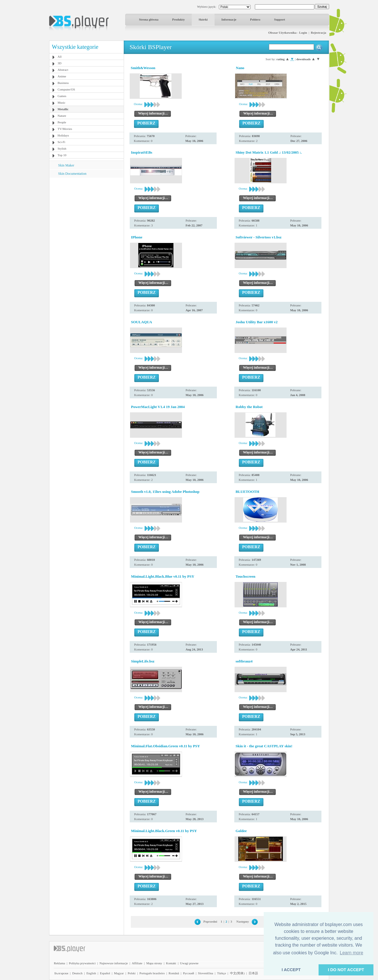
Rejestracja (319, 33)
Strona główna (149, 19)
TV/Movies (65, 129)
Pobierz (255, 19)
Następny (243, 921)
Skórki (203, 19)
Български (62, 973)
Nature (62, 116)
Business (63, 83)
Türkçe (222, 973)
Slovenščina (206, 973)
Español (105, 973)
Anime (62, 76)
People (62, 122)
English (91, 973)
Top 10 (62, 155)
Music (62, 103)
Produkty (178, 19)
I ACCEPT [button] (291, 970)
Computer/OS (66, 89)
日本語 (253, 973)
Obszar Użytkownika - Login (288, 33)
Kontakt (171, 963)
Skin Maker (66, 165)
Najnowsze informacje (114, 963)
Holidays (63, 135)
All (60, 57)
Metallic (63, 109)
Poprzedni (210, 921)
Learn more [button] (351, 953)
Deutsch (77, 973)
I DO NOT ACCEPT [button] (346, 970)
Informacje (229, 19)
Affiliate (137, 963)
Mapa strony (154, 963)
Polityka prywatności (82, 963)
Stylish (62, 148)
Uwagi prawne (189, 963)
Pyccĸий (188, 973)
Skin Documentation (72, 174)
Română (174, 973)
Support (280, 19)
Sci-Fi (62, 142)
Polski (132, 973)
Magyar (119, 973)
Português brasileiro (152, 973)
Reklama (60, 963)
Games (62, 96)
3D (60, 63)
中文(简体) (237, 973)
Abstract (63, 70)
